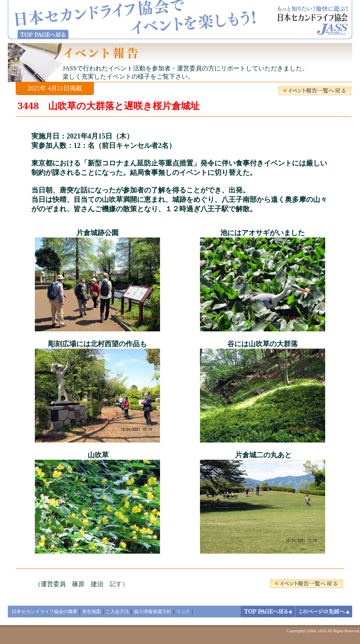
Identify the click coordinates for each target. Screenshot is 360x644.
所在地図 (92, 612)
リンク (183, 612)
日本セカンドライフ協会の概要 (45, 612)
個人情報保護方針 (153, 612)
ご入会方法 (117, 612)
